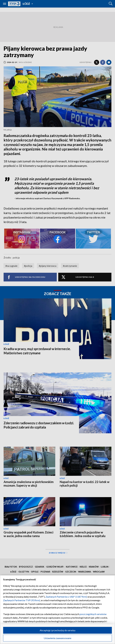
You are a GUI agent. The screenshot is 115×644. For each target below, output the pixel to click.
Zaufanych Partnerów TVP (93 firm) (22, 600)
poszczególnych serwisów (93, 614)
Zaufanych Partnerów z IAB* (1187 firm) (66, 597)
